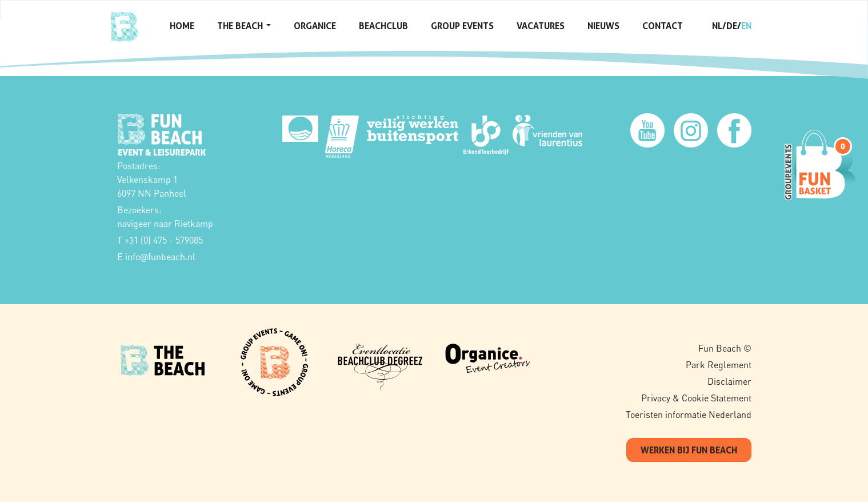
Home (182, 26)
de (732, 26)
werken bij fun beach (689, 450)
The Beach (244, 26)
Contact (663, 26)
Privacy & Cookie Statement (696, 398)
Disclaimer (729, 381)
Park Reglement (719, 365)
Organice (315, 26)
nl (717, 26)
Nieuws (603, 26)
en (746, 26)
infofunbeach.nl (160, 257)
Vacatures (541, 26)
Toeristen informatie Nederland (689, 415)
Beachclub (383, 26)
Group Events (462, 26)
